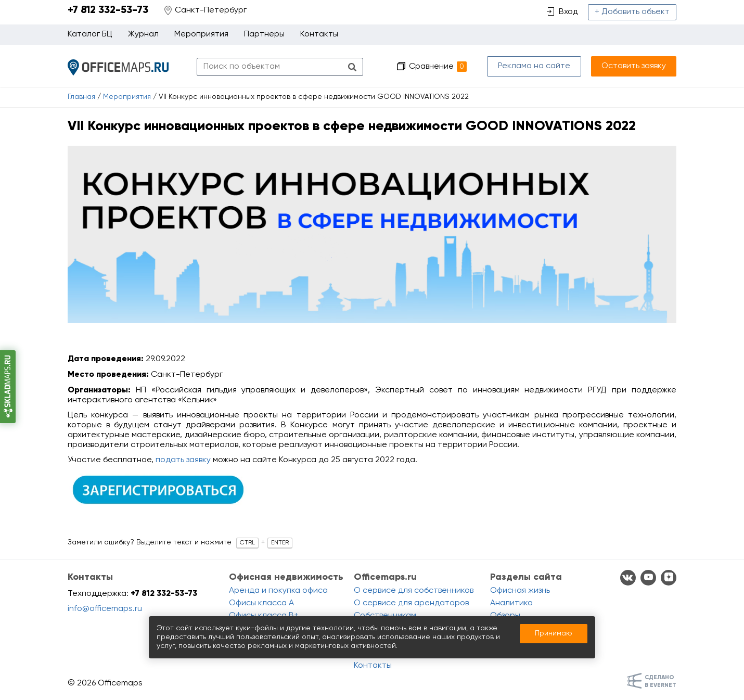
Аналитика (511, 603)
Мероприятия (127, 97)
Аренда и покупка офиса (278, 591)
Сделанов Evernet (660, 681)
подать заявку (183, 460)
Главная (81, 97)
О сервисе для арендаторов (411, 603)
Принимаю (554, 633)
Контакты (319, 34)
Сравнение (438, 67)
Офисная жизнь (520, 591)
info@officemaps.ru (105, 609)
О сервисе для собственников (414, 591)
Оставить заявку (634, 66)
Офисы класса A (261, 603)
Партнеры (264, 34)
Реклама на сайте (534, 66)
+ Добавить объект (632, 12)
